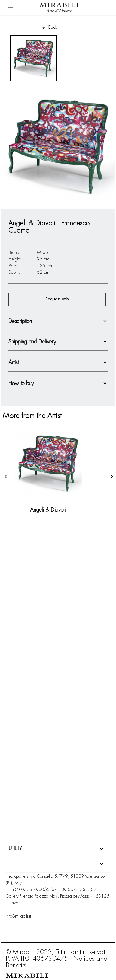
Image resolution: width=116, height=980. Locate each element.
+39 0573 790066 (31, 889)
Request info (57, 299)
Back (49, 27)
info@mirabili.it (18, 916)
